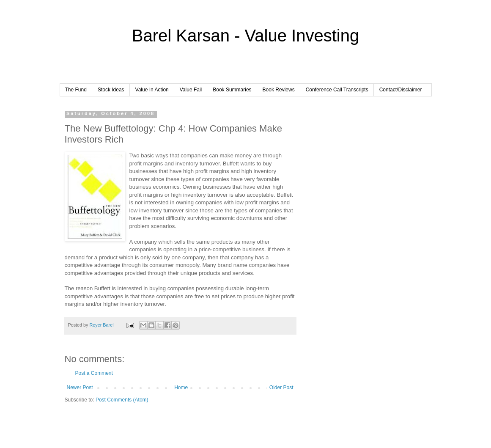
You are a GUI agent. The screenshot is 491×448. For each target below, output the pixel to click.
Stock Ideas (111, 90)
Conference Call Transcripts (337, 90)
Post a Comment (94, 373)
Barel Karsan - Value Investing (245, 36)
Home (181, 388)
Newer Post (80, 388)
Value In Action (152, 90)
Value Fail (191, 90)
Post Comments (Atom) (122, 400)
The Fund (76, 90)
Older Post (281, 388)
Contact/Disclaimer (401, 90)
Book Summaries (232, 90)
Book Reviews (279, 90)
